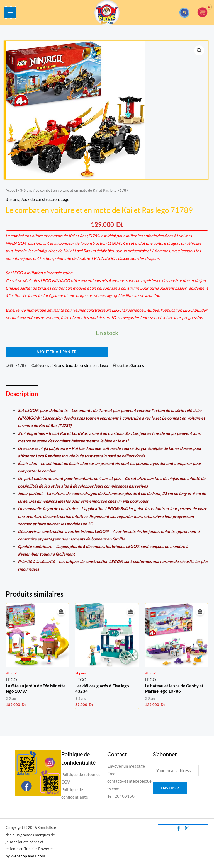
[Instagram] (187, 828)
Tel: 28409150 (121, 796)
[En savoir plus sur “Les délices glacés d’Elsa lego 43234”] (131, 612)
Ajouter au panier (57, 352)
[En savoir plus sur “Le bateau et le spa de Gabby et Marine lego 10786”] (200, 612)
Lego (65, 199)
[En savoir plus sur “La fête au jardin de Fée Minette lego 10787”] (61, 612)
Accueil (11, 190)
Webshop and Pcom (28, 856)
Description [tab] (22, 394)
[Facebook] (179, 828)
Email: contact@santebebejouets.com (129, 781)
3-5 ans (26, 190)
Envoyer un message (126, 766)
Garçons (137, 365)
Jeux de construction (40, 199)
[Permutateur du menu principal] (10, 13)
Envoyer (170, 788)
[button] (184, 13)
